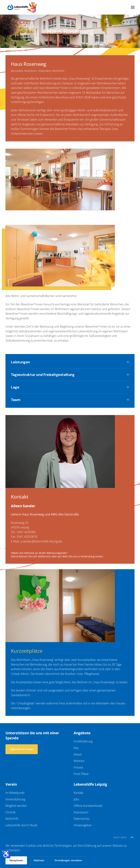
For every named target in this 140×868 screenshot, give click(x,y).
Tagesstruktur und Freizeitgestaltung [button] (65, 375)
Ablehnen (39, 860)
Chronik (9, 812)
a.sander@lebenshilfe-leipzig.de (41, 546)
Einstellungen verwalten (68, 860)
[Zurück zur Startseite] (22, 7)
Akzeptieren (16, 860)
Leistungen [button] (65, 362)
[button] (133, 7)
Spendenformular (21, 749)
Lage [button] (65, 387)
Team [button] (65, 400)
